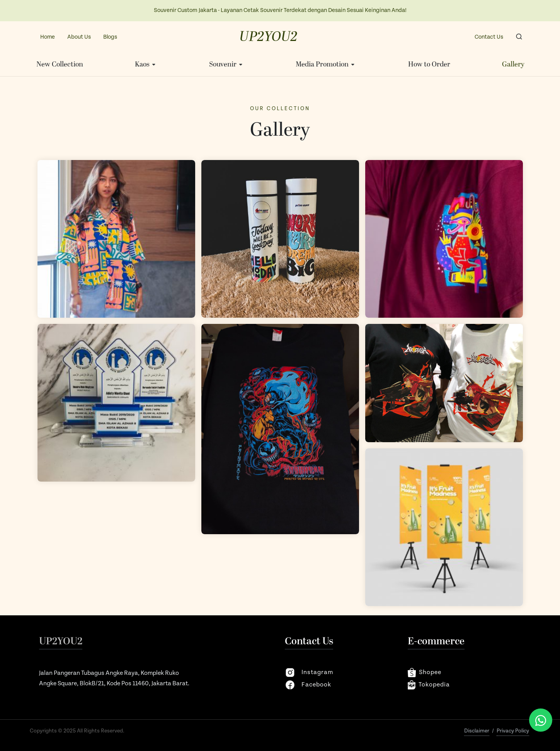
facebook (308, 685)
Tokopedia (429, 685)
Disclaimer (477, 731)
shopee (425, 673)
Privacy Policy (513, 731)
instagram (309, 673)
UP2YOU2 (268, 37)
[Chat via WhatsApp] (541, 720)
